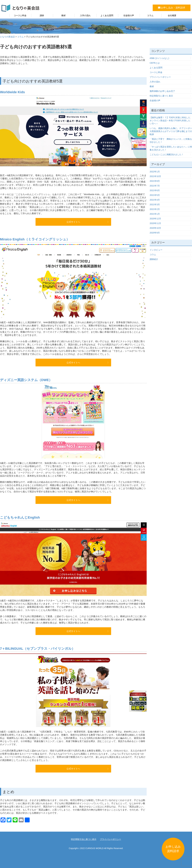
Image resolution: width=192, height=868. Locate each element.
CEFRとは (155, 63)
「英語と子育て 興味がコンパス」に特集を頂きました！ (171, 141)
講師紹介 (154, 259)
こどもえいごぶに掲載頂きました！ (167, 154)
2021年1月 (155, 214)
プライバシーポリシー (160, 77)
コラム (150, 15)
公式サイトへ (73, 222)
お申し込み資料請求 (173, 849)
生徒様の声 (129, 15)
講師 (42, 15)
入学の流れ (85, 15)
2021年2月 (155, 209)
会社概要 (172, 15)
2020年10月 (155, 228)
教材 (63, 15)
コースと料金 (20, 15)
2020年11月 (155, 223)
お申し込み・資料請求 (172, 8)
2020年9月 (155, 233)
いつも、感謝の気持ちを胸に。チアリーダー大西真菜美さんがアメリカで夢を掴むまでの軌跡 (171, 131)
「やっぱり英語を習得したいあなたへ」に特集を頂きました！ (171, 148)
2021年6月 (155, 190)
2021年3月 (155, 204)
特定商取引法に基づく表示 (84, 839)
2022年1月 (155, 172)
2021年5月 (155, 195)
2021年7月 (155, 186)
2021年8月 (155, 181)
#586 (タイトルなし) (159, 58)
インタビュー (156, 250)
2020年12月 (155, 219)
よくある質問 (107, 15)
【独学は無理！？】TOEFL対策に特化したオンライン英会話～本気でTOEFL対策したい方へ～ (170, 121)
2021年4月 (155, 200)
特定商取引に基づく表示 (161, 96)
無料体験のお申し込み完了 (162, 91)
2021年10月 (155, 176)
